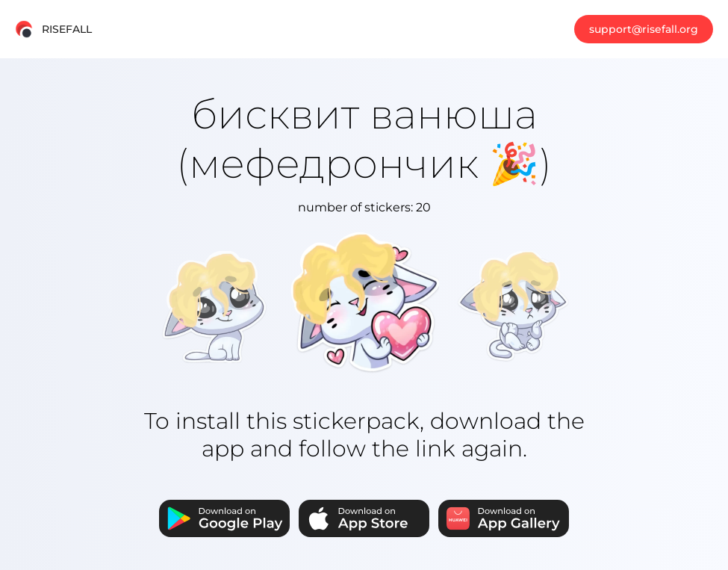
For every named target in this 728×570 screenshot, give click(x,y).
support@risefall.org (644, 29)
